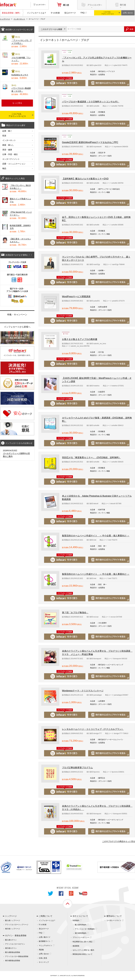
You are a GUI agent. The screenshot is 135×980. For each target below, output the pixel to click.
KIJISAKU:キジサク (20, 75)
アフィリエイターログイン (15, 944)
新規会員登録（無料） (12, 13)
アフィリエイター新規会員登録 (17, 956)
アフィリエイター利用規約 (85, 929)
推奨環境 (76, 946)
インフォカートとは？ (37, 13)
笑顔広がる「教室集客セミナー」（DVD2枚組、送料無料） (91, 457)
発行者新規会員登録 (13, 961)
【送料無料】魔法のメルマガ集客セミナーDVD (85, 179)
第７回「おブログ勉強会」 (75, 613)
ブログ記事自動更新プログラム (77, 768)
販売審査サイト (45, 941)
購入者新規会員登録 (13, 952)
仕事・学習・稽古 (10, 154)
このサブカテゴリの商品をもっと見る (119, 841)
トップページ (5, 19)
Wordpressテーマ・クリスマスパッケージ (83, 691)
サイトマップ (44, 962)
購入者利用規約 (81, 925)
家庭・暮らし (8, 145)
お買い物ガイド (45, 937)
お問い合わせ (128, 13)
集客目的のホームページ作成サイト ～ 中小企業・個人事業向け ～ (96, 536)
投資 (4, 136)
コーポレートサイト (114, 920)
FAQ (83, 13)
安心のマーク (70, 13)
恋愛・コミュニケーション (14, 164)
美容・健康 (7, 150)
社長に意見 (43, 958)
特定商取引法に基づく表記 (83, 942)
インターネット (19, 19)
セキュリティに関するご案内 (83, 950)
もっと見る (17, 103)
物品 (4, 168)
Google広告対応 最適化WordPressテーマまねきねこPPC (90, 142)
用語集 (41, 950)
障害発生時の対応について (83, 954)
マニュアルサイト (45, 946)
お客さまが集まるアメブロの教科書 (80, 339)
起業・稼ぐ (7, 131)
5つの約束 (55, 13)
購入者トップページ (13, 920)
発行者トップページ (13, 929)
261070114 (29, 870)
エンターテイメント (11, 159)
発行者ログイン (11, 948)
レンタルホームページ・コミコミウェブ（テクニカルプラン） (93, 729)
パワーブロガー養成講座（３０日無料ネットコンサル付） (91, 102)
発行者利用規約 (81, 933)
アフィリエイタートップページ (17, 925)
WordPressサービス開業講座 (76, 297)
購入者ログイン (11, 940)
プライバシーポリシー (81, 937)
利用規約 (76, 920)
